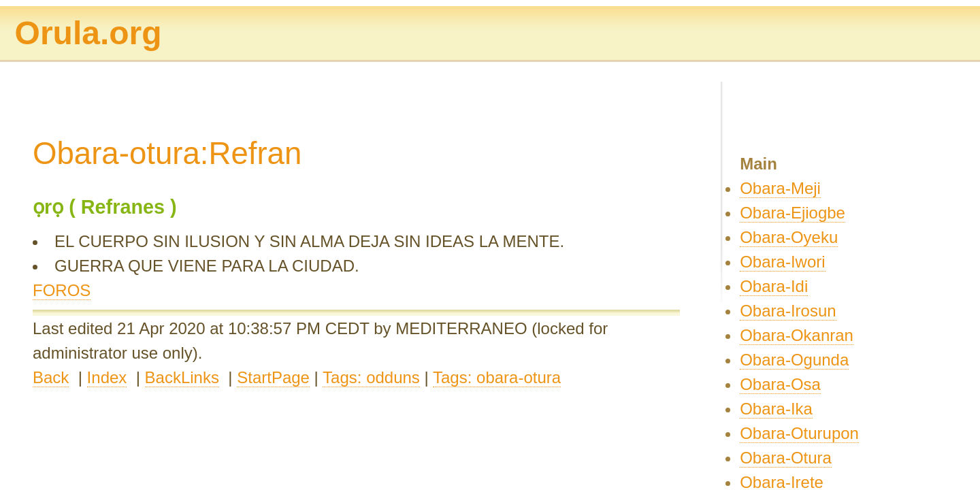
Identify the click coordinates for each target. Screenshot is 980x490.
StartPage (273, 377)
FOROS (62, 290)
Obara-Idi (774, 286)
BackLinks (182, 377)
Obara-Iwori (782, 262)
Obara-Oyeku (789, 237)
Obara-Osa (780, 384)
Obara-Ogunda (794, 360)
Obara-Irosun (788, 311)
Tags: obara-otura (497, 377)
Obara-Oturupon (799, 433)
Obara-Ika (776, 409)
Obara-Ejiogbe (793, 213)
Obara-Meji (780, 188)
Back (51, 377)
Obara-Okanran (797, 335)
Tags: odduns (371, 377)
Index (107, 377)
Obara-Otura (786, 458)
